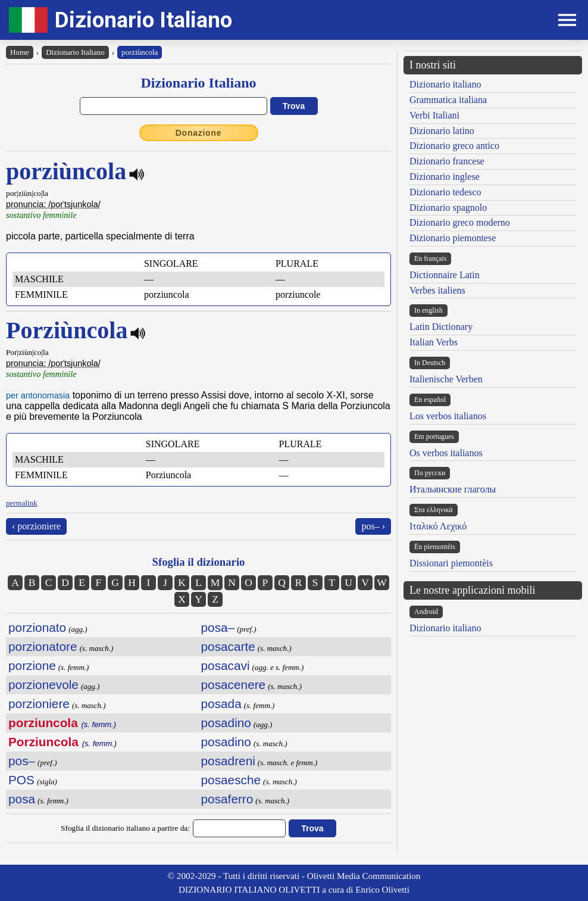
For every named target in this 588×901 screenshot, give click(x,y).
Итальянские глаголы (453, 489)
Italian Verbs (434, 342)
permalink (22, 503)
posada (221, 704)
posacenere (234, 685)
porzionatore (43, 646)
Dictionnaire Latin (445, 275)
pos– (22, 761)
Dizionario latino (442, 131)
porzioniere (39, 704)
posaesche (231, 780)
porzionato (37, 627)
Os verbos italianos (446, 453)
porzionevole (43, 685)
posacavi (226, 665)
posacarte (228, 646)
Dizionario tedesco (445, 192)
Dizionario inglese (445, 177)
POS (21, 780)
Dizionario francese (447, 161)
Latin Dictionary (441, 327)
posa (22, 799)
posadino (226, 723)
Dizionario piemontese (453, 238)
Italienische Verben (446, 379)
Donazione (199, 133)
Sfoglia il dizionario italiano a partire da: (125, 828)
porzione (32, 665)
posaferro (227, 799)
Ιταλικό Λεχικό (438, 526)
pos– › (373, 526)
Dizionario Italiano (143, 20)
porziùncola (140, 52)
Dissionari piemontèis (451, 563)
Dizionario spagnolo (448, 208)
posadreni (228, 761)
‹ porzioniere (36, 526)
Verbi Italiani (434, 115)
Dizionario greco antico (454, 146)
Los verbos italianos (448, 416)
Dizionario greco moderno (460, 222)
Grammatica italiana (448, 100)
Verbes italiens (437, 290)
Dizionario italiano (445, 84)
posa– (218, 627)
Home (20, 52)
